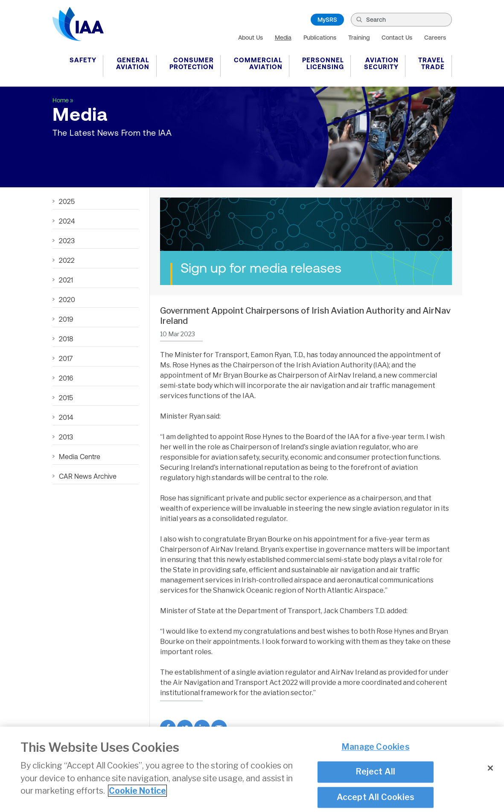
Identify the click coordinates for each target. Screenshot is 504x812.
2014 (66, 417)
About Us (251, 38)
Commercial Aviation (258, 63)
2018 (66, 339)
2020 (67, 300)
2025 (67, 201)
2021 (66, 280)
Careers (435, 38)
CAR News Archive (88, 476)
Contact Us (397, 38)
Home (61, 100)
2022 (67, 260)
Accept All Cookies (376, 799)
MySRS (327, 20)
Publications (320, 38)
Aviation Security (381, 63)
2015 (66, 398)
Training (359, 38)
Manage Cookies (376, 748)
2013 (66, 437)
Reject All (375, 774)
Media (283, 38)
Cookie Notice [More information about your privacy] (137, 792)
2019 (66, 319)
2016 (66, 378)
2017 (66, 358)
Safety (83, 60)
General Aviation (133, 63)
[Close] (490, 770)
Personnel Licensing (323, 63)
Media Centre (80, 457)
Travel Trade (431, 63)
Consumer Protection (192, 63)
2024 (67, 221)
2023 (67, 241)
